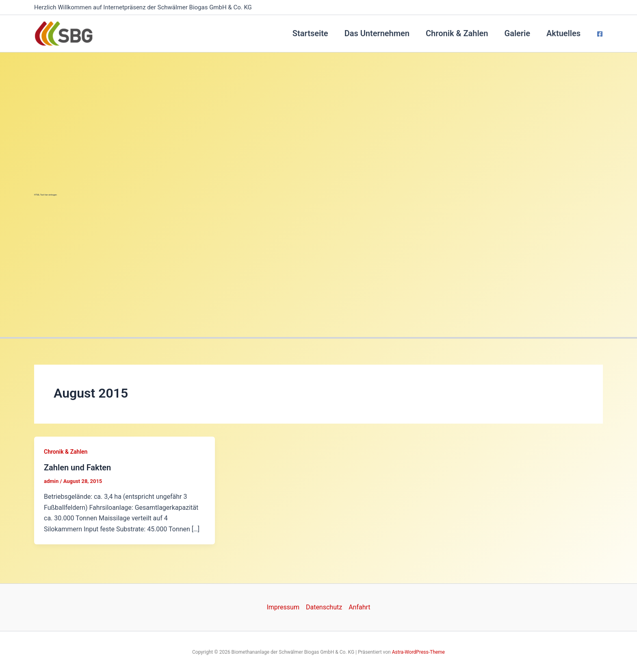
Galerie (518, 33)
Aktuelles (563, 33)
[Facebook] (600, 34)
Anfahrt (359, 607)
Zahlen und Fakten (77, 468)
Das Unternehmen (377, 33)
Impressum (283, 607)
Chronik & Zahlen (457, 33)
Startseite (310, 33)
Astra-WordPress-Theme (418, 652)
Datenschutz (324, 607)
